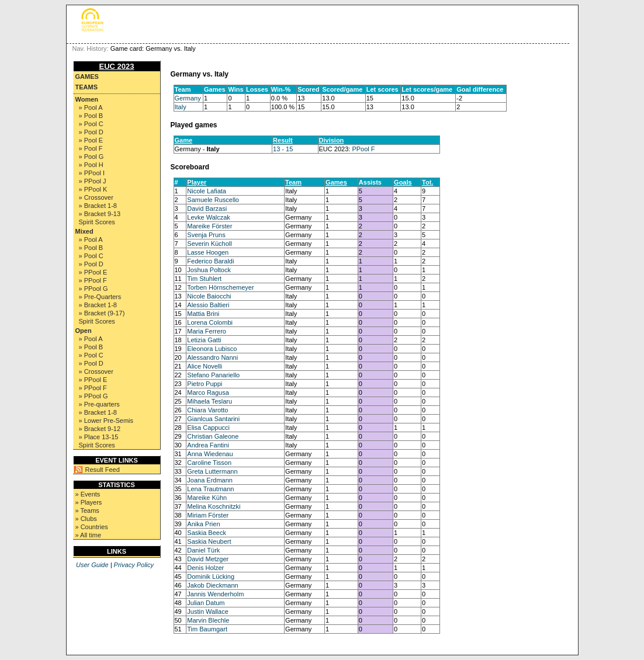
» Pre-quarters (99, 404)
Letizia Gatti (204, 340)
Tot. (427, 182)
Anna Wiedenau (210, 454)
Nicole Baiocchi (209, 296)
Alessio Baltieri (208, 305)
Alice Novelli (205, 366)
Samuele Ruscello (213, 200)
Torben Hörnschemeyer (220, 287)
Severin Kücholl (209, 244)
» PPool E (93, 272)
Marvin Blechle (208, 620)
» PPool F (93, 280)
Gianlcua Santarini (213, 419)
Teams (87, 87)
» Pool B (91, 116)
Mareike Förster (210, 226)
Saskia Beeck (207, 533)
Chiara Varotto (207, 410)
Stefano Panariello (213, 375)
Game (184, 140)
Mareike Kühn (207, 498)
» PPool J (93, 181)
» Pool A (91, 107)
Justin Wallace (208, 612)
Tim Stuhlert (204, 279)
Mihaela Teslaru (210, 401)
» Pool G (91, 157)
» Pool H (91, 165)
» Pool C (91, 124)
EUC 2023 (117, 66)
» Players (89, 502)
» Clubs (86, 519)
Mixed (84, 231)
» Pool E (91, 140)
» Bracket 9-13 (100, 214)
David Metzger (208, 559)
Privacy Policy (134, 565)
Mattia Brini (203, 314)
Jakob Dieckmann (212, 585)
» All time (89, 535)
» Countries (92, 527)
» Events (88, 494)
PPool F (363, 149)
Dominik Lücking (211, 576)
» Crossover (96, 197)
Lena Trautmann (210, 489)
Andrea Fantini (208, 445)
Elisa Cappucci (208, 428)
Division (332, 140)
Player (197, 182)
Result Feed (103, 470)
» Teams (87, 510)
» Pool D (91, 132)
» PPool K (93, 189)
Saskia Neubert (209, 541)
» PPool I (92, 173)
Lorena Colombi (210, 322)
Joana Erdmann (210, 480)
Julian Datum (206, 603)
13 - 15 (283, 149)
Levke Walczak (209, 217)
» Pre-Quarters (100, 297)
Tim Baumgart (207, 629)
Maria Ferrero (207, 331)
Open (84, 331)
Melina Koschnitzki (214, 506)
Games (87, 77)
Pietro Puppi (205, 384)
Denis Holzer (205, 568)
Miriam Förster (208, 515)
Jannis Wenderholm (215, 594)
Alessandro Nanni (212, 357)
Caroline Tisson (209, 463)
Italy (181, 107)
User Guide (92, 565)
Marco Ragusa (208, 392)
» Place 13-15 (99, 437)
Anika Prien (203, 524)
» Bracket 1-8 (98, 206)
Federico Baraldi (210, 261)
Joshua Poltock (209, 270)
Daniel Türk (203, 550)
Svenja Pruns (206, 235)
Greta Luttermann (212, 471)
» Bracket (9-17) (102, 313)
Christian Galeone (213, 436)
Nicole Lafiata (207, 191)
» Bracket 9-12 (100, 429)
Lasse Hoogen (208, 252)
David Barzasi (207, 209)
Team (293, 182)
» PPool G (94, 289)
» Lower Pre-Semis (106, 421)
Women (87, 99)
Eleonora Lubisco (212, 349)
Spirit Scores (97, 222)
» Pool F (91, 148)
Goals (403, 182)
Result (283, 140)
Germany (188, 98)
